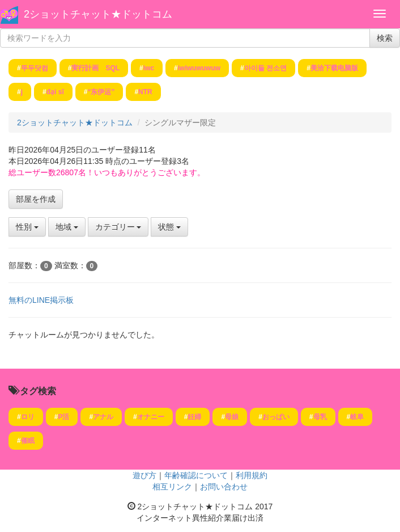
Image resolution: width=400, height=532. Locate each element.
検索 (385, 38)
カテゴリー (118, 227)
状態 (169, 227)
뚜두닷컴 (35, 68)
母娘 (232, 417)
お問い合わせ (224, 487)
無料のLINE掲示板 (41, 300)
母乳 (320, 417)
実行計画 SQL (95, 68)
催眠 (28, 441)
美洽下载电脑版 (334, 68)
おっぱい (276, 417)
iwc (149, 68)
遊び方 (144, 475)
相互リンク (172, 487)
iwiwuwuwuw (199, 68)
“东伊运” (101, 92)
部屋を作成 (36, 199)
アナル (103, 417)
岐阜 (357, 417)
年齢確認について (196, 475)
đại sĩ (55, 92)
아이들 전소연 (265, 68)
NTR (145, 92)
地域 (67, 227)
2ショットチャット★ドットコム (98, 14)
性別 (27, 227)
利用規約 (252, 475)
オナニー (151, 417)
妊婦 (194, 417)
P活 (63, 417)
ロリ (28, 417)
